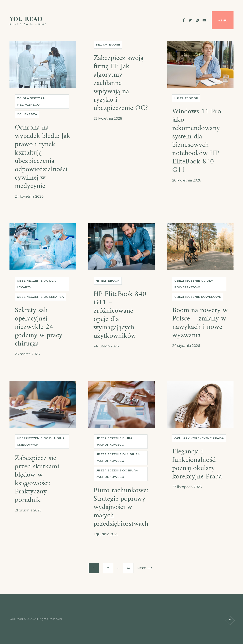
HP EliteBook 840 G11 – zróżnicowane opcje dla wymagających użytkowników (120, 315)
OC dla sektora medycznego (31, 101)
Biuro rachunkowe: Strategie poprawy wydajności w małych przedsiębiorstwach (121, 507)
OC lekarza (27, 114)
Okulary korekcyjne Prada (199, 438)
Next (145, 568)
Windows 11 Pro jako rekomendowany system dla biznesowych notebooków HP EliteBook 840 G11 (197, 141)
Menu (223, 20)
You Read (26, 19)
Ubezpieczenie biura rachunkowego (114, 441)
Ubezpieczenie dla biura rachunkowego (118, 458)
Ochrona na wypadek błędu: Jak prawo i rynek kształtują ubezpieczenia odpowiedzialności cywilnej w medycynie (43, 157)
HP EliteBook (186, 98)
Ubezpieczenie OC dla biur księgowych (41, 441)
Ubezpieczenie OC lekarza (40, 297)
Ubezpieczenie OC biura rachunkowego (117, 474)
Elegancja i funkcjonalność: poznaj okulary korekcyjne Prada (197, 464)
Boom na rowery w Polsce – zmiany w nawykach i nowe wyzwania (200, 323)
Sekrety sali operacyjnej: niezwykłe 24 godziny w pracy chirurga (39, 327)
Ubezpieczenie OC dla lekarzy (36, 284)
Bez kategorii (108, 44)
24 (128, 568)
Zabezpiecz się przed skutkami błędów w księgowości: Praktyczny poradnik (37, 479)
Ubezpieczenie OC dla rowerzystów (194, 284)
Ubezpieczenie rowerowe (198, 297)
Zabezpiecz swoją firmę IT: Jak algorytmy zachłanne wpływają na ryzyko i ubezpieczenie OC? (121, 83)
